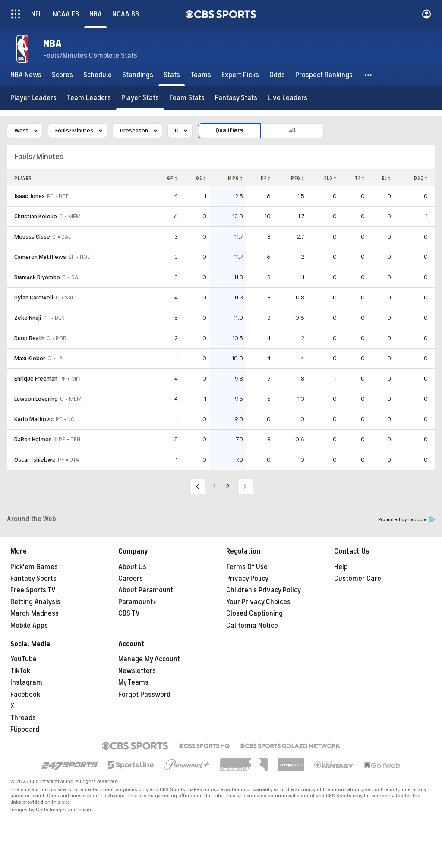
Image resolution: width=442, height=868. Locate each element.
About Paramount (146, 590)
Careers (131, 579)
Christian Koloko (36, 216)
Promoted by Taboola (407, 520)
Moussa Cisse (32, 237)
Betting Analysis (35, 602)
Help (341, 567)
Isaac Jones (30, 196)
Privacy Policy (247, 579)
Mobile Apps (29, 626)
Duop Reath (29, 338)
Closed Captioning (254, 613)
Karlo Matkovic (34, 419)
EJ (387, 178)
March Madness (35, 613)
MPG (235, 178)
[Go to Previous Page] (197, 487)
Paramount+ (137, 602)
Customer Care (358, 579)
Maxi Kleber (30, 358)
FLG (330, 178)
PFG (298, 178)
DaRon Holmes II (35, 439)
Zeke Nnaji (28, 318)
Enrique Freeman (36, 379)
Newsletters (137, 671)
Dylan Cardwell (34, 297)
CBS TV (129, 613)
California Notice (252, 626)
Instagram (26, 682)
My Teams (133, 682)
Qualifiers (229, 131)
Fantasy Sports (33, 579)
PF (266, 178)
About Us (132, 567)
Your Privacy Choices (258, 602)
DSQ (421, 178)
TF (360, 178)
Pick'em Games (34, 567)
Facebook (25, 695)
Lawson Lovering (36, 399)
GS (201, 178)
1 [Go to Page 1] (214, 486)
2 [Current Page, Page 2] (227, 486)
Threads (23, 718)
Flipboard (25, 730)
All (292, 131)
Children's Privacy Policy (264, 590)
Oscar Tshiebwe (35, 460)
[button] (369, 75)
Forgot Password (144, 695)
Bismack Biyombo (37, 277)
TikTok (20, 671)
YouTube (24, 659)
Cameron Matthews (40, 257)
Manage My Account (149, 659)
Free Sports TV (33, 590)
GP (172, 178)
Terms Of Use (247, 567)
